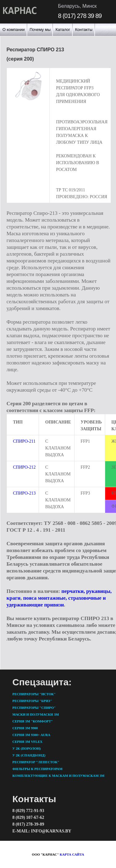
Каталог (63, 30)
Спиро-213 (24, 493)
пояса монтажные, (45, 598)
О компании (14, 30)
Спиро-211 (24, 441)
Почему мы (40, 30)
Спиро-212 (24, 467)
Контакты (84, 30)
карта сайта (72, 854)
